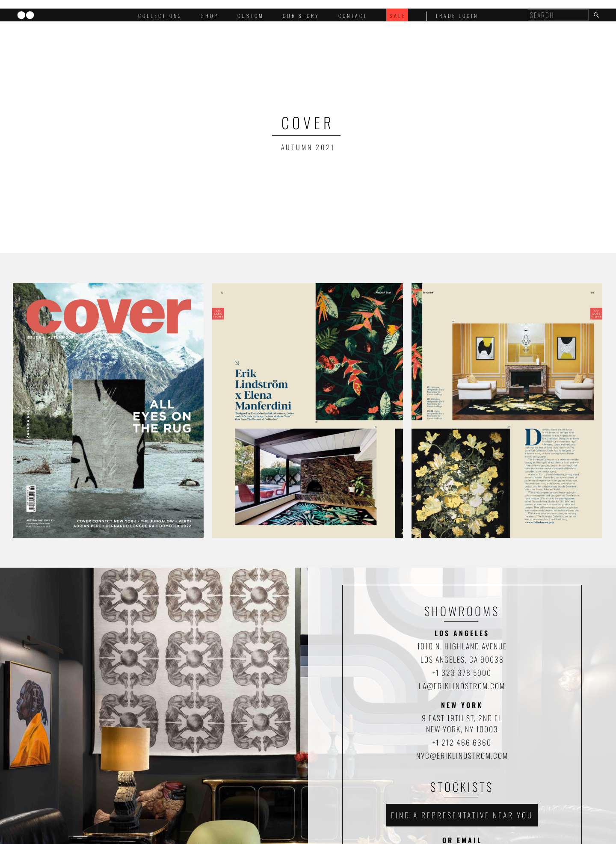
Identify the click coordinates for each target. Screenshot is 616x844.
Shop (210, 16)
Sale (398, 16)
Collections (160, 16)
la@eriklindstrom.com (462, 686)
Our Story (301, 16)
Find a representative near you (462, 815)
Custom (251, 16)
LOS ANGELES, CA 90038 (462, 659)
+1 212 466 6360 (462, 742)
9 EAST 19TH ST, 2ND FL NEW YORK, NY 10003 (462, 723)
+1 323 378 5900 (462, 672)
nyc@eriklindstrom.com (462, 755)
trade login (457, 16)
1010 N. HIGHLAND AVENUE (462, 646)
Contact (353, 16)
